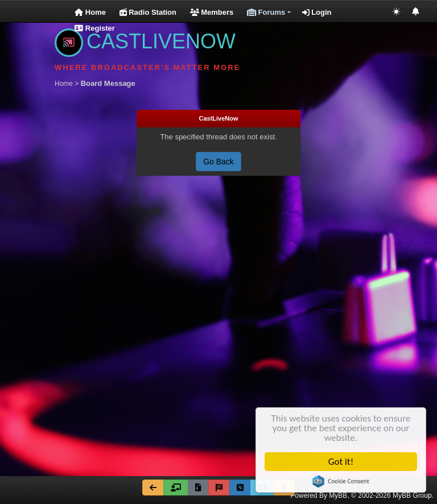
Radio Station (148, 12)
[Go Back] (153, 488)
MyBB (338, 495)
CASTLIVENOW (145, 41)
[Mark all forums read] (219, 488)
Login (317, 12)
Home (90, 12)
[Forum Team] (176, 488)
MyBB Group (412, 495)
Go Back (218, 162)
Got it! (343, 462)
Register (95, 28)
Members (212, 12)
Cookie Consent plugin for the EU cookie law (343, 481)
